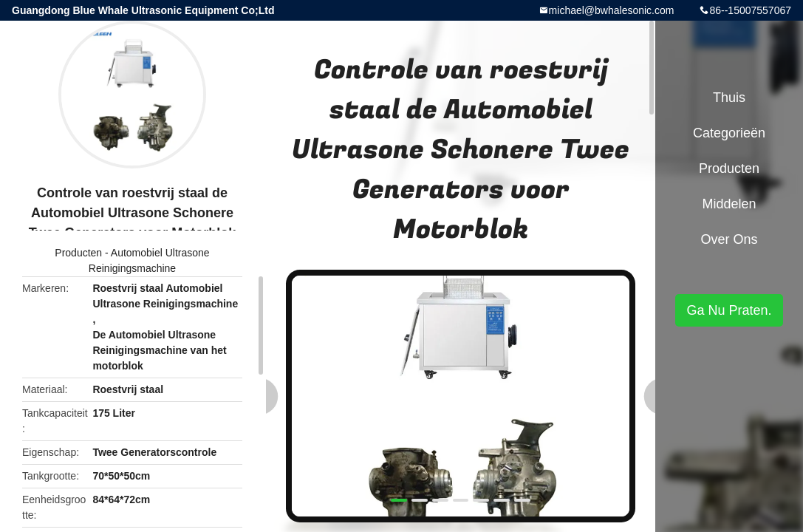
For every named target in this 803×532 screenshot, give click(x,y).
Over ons (729, 239)
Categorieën (729, 133)
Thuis (729, 98)
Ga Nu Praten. (729, 310)
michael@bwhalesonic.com (612, 10)
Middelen (729, 204)
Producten (78, 253)
